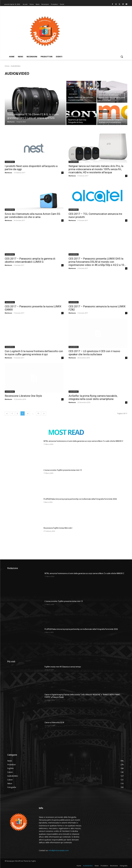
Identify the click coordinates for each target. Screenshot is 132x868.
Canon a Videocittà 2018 (54, 722)
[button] (122, 57)
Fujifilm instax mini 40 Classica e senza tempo (63, 667)
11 (38, 413)
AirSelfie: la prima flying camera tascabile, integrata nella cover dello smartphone (93, 397)
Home (7, 66)
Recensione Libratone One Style (23, 396)
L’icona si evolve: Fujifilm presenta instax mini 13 (63, 470)
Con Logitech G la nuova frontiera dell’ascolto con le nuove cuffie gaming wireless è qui (34, 353)
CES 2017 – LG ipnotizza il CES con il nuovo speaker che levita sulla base (94, 353)
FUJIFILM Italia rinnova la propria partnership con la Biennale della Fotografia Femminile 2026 (80, 499)
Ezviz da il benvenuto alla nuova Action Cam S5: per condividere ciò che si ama (33, 215)
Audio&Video (12, 111)
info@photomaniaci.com (59, 850)
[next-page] (44, 413)
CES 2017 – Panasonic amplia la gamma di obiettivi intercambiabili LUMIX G (30, 260)
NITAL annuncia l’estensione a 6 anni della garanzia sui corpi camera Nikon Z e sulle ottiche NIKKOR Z (83, 441)
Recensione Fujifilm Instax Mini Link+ (58, 528)
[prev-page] (7, 413)
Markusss (8, 173)
